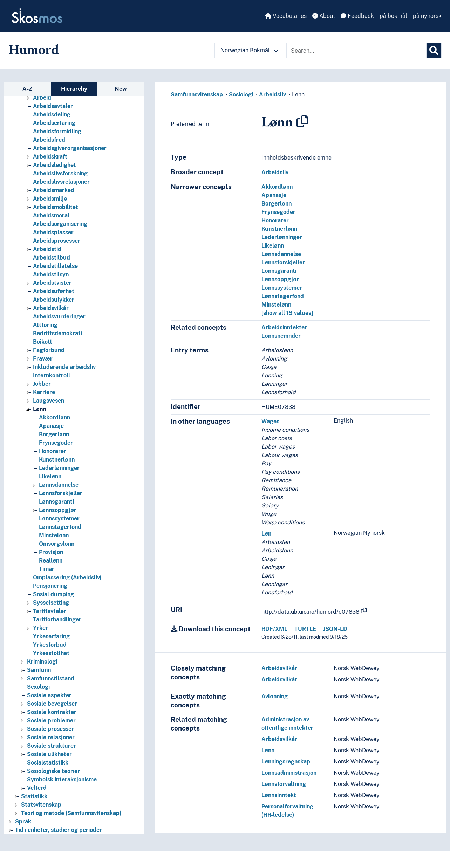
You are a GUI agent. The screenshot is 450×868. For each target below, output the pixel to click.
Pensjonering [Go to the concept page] (50, 586)
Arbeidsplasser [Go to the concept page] (53, 232)
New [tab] (121, 89)
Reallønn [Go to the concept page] (51, 561)
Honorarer (275, 220)
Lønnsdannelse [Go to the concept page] (59, 485)
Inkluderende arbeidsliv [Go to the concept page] (64, 367)
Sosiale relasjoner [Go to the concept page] (51, 737)
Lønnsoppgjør (280, 279)
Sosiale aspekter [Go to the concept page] (49, 695)
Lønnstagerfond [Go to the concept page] (60, 527)
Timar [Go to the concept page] (47, 569)
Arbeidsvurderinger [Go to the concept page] (59, 317)
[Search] (434, 51)
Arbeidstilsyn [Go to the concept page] (51, 274)
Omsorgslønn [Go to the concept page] (57, 544)
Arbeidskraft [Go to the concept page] (50, 157)
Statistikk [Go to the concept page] (34, 796)
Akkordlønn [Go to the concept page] (54, 418)
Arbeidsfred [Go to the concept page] (49, 140)
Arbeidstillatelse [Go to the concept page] (55, 266)
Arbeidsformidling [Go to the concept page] (57, 131)
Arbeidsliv (272, 95)
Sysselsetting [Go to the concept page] (51, 603)
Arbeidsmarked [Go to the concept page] (54, 190)
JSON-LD (335, 629)
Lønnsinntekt (279, 795)
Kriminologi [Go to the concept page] (42, 662)
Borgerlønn (277, 204)
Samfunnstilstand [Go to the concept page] (51, 678)
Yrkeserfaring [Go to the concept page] (51, 636)
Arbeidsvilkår (279, 668)
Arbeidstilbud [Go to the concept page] (52, 258)
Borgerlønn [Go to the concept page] (54, 434)
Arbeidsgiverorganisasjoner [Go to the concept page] (70, 148)
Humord (34, 49)
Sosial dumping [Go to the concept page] (53, 594)
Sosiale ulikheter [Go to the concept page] (49, 754)
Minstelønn (276, 305)
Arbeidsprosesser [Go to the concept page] (57, 241)
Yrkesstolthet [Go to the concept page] (51, 653)
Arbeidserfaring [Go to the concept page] (54, 123)
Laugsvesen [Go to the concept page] (49, 401)
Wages (270, 421)
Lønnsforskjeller (283, 263)
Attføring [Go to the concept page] (45, 325)
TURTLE (305, 629)
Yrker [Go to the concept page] (40, 628)
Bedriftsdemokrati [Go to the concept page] (57, 333)
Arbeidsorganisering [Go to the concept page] (60, 224)
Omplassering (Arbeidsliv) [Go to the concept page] (67, 577)
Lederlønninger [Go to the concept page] (59, 468)
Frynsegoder (278, 212)
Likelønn (273, 246)
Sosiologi (241, 95)
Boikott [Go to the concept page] (43, 342)
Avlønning (275, 696)
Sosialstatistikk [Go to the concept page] (48, 763)
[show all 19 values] (287, 313)
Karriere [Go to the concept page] (44, 392)
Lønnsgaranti (279, 271)
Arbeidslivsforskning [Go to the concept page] (60, 173)
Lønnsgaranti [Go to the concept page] (56, 502)
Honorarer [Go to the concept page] (53, 451)
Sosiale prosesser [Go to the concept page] (50, 729)
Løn (266, 534)
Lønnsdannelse (281, 254)
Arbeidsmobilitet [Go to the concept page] (56, 207)
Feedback (357, 16)
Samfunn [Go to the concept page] (39, 670)
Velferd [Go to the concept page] (37, 788)
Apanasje (274, 195)
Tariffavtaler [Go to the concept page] (50, 611)
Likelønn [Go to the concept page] (50, 476)
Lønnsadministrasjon (289, 773)
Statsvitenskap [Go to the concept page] (41, 805)
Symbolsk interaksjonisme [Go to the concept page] (62, 779)
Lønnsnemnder (281, 336)
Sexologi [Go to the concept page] (38, 687)
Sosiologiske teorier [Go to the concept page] (53, 771)
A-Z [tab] (28, 89)
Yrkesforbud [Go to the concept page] (50, 645)
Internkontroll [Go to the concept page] (52, 375)
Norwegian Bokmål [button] (249, 50)
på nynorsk (427, 16)
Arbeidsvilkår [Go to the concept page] (51, 308)
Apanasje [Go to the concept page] (51, 426)
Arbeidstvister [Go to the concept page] (52, 283)
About (324, 16)
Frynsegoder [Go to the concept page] (56, 443)
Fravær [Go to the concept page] (43, 359)
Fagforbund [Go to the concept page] (49, 350)
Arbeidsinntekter (284, 327)
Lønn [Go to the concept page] (39, 409)
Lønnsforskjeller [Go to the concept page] (61, 493)
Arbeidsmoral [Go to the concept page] (51, 216)
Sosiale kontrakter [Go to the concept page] (52, 712)
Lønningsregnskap (286, 762)
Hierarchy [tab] (74, 89)
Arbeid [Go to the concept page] (42, 98)
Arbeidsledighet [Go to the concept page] (54, 165)
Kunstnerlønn (279, 229)
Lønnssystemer (282, 288)
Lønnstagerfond (283, 296)
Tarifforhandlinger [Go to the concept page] (57, 620)
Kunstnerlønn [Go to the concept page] (57, 460)
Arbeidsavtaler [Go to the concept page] (53, 106)
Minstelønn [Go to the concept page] (54, 535)
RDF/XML (274, 629)
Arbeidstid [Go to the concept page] (47, 249)
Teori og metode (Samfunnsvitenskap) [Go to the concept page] (71, 813)
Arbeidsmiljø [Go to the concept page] (50, 199)
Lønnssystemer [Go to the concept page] (59, 519)
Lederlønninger (282, 237)
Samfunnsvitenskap (197, 95)
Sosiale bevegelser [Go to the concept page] (52, 704)
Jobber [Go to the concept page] (42, 384)
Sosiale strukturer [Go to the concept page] (52, 746)
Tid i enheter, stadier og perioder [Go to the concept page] (59, 830)
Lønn (298, 95)
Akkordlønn (277, 187)
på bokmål (393, 16)
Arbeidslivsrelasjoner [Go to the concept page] (61, 182)
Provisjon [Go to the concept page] (51, 552)
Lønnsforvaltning (284, 784)
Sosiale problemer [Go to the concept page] (51, 721)
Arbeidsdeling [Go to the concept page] (52, 115)
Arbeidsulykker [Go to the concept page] (54, 300)
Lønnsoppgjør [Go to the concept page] (58, 510)
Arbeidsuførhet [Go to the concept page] (54, 291)
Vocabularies (286, 16)
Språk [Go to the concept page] (23, 822)
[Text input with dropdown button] (356, 51)
